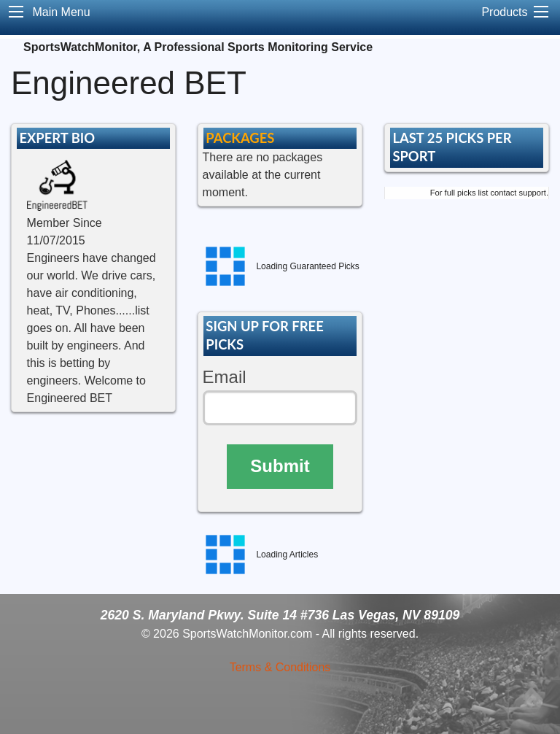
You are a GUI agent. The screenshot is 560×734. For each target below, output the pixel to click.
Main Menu (61, 12)
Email (225, 377)
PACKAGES (240, 138)
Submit (280, 466)
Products (504, 12)
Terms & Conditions (280, 667)
